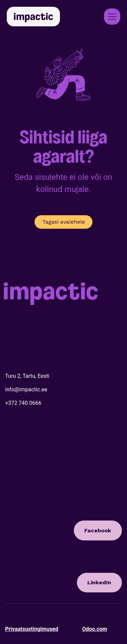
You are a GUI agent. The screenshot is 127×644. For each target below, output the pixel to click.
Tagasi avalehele (64, 222)
